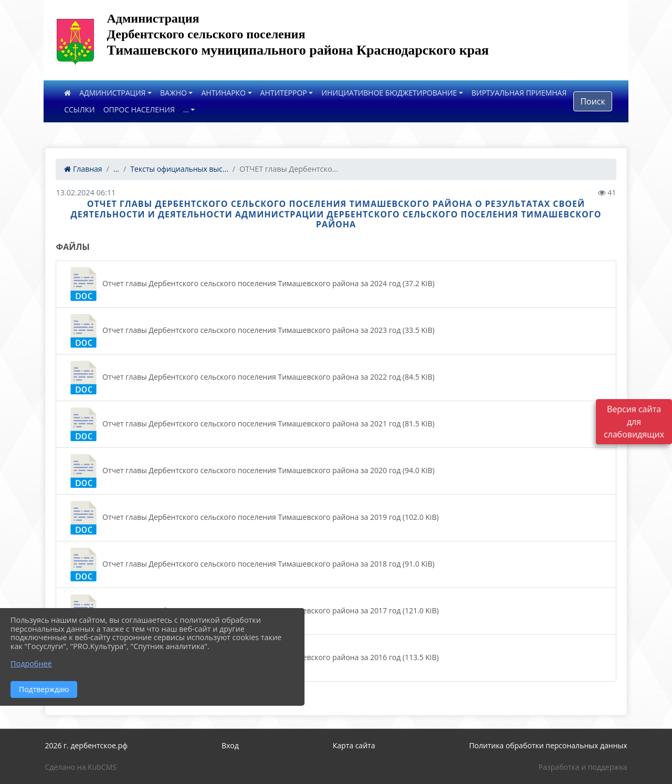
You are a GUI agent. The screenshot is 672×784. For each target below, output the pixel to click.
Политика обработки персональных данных (548, 745)
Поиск (592, 101)
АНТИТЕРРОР (284, 93)
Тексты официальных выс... (179, 169)
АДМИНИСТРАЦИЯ (112, 93)
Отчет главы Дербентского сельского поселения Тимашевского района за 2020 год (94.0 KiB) (250, 471)
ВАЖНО (174, 93)
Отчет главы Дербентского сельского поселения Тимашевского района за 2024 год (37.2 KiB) (250, 284)
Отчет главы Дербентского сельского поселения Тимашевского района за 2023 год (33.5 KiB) (250, 331)
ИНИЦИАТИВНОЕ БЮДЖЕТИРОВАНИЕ (389, 93)
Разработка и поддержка (583, 767)
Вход (230, 745)
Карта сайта (354, 745)
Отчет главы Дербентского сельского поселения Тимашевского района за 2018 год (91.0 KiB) (250, 565)
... (186, 109)
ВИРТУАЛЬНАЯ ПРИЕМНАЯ (519, 93)
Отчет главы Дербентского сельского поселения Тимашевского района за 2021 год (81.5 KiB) (250, 424)
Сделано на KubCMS (81, 767)
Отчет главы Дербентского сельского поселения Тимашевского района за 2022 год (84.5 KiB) (250, 378)
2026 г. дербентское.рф (86, 745)
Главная (83, 169)
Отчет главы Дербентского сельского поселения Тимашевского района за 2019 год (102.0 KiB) (253, 518)
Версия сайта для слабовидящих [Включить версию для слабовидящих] (634, 422)
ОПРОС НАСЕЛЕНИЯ (139, 109)
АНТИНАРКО (223, 93)
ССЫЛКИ (80, 109)
